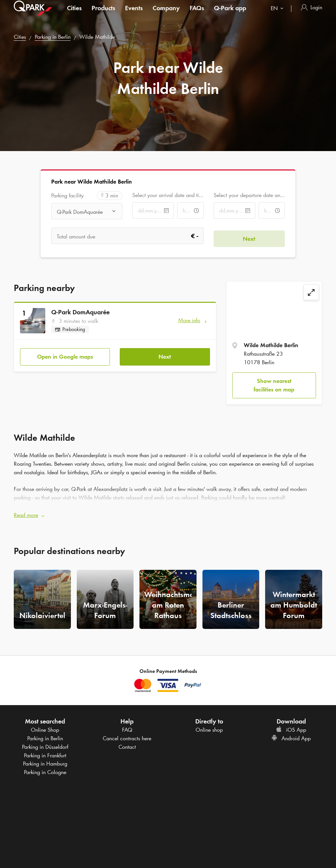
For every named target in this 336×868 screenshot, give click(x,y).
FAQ (127, 727)
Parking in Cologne (45, 769)
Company (166, 14)
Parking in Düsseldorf (45, 744)
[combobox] (278, 16)
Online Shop (45, 727)
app (230, 14)
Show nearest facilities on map (274, 385)
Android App (291, 736)
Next (165, 354)
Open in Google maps (65, 354)
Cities (74, 14)
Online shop (209, 727)
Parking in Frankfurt (45, 752)
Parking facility (67, 196)
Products (103, 14)
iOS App (291, 727)
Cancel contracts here (127, 736)
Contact (127, 744)
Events (134, 14)
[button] (168, 513)
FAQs (197, 14)
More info (189, 320)
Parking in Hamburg (45, 761)
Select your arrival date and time (168, 195)
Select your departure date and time (249, 195)
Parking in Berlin (53, 37)
